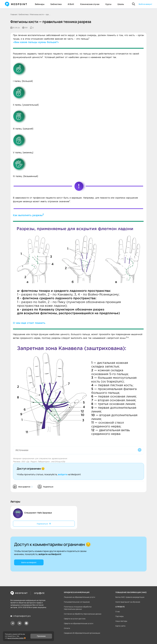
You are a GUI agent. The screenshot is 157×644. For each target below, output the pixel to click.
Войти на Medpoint (29, 562)
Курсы (108, 4)
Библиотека (56, 4)
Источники (22, 450)
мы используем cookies (16, 638)
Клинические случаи (90, 4)
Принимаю (41, 636)
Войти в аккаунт (145, 4)
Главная (14, 14)
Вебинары (40, 4)
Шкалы (121, 4)
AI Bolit (71, 4)
